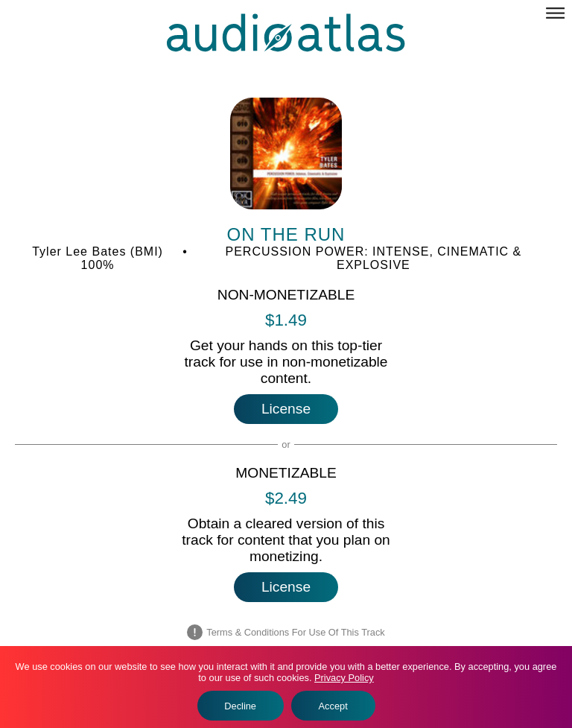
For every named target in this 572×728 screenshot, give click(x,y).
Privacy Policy (344, 678)
